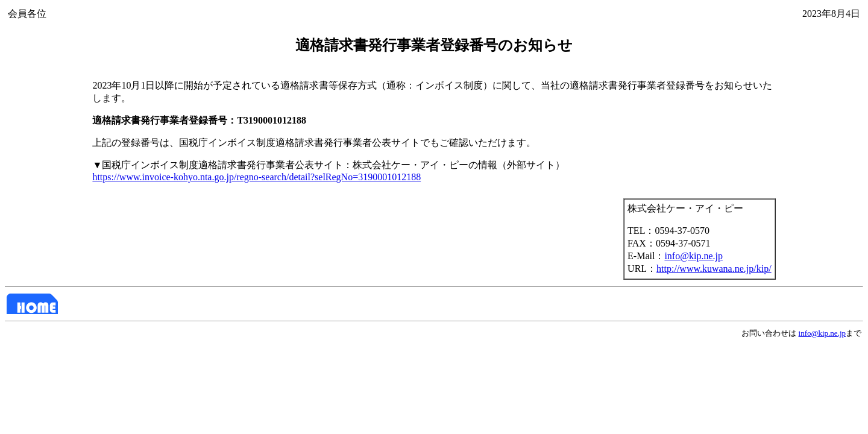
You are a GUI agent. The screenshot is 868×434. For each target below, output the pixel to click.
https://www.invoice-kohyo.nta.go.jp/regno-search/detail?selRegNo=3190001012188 (256, 177)
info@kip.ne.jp (693, 256)
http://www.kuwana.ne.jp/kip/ (714, 269)
